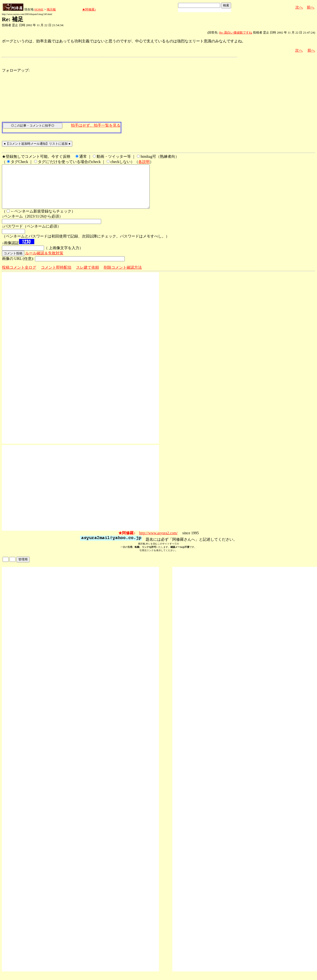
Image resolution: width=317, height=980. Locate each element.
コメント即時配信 (56, 276)
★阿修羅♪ (89, 9)
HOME (39, 9)
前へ (311, 7)
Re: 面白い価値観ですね (236, 32)
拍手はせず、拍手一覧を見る (96, 125)
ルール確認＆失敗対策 (44, 262)
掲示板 (51, 9)
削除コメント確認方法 (123, 276)
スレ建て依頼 (88, 276)
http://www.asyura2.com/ (158, 542)
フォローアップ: (16, 70)
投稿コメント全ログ (19, 276)
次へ (299, 7)
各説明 (144, 162)
